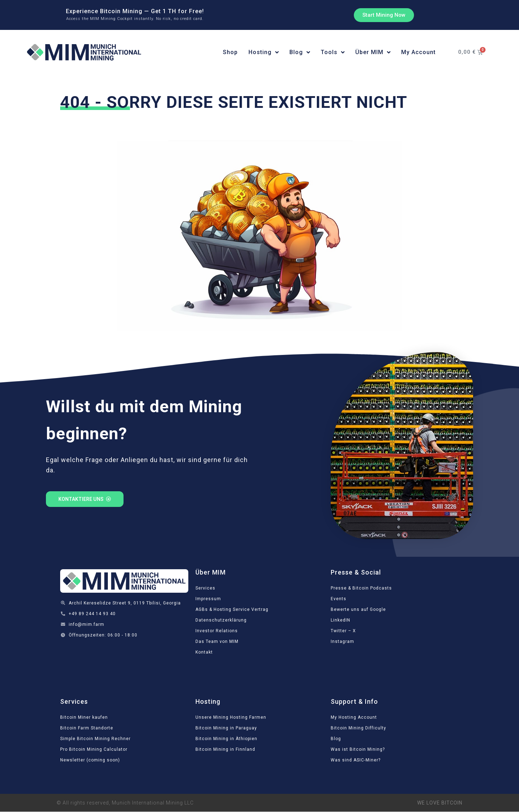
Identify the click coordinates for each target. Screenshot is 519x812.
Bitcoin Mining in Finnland (225, 749)
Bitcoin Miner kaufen (84, 717)
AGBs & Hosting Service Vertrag (232, 609)
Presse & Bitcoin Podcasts (361, 588)
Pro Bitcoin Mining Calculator (94, 749)
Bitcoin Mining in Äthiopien (226, 739)
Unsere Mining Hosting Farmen (231, 717)
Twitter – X (343, 631)
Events (339, 599)
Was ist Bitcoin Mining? (358, 749)
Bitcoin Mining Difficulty (358, 728)
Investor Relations (217, 631)
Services (205, 588)
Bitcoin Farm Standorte (87, 728)
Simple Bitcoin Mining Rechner (95, 739)
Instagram (342, 641)
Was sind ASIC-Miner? (356, 760)
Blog (336, 739)
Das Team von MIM (217, 641)
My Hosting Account (354, 717)
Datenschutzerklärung (221, 620)
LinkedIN (340, 620)
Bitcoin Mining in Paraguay (226, 728)
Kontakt (204, 652)
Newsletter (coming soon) (90, 760)
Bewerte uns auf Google (358, 609)
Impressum (208, 599)
